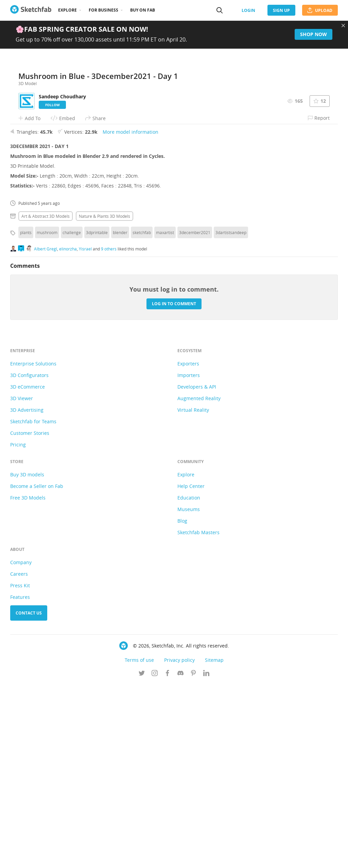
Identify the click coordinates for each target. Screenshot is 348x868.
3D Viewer (22, 582)
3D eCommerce (28, 570)
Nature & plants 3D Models (105, 400)
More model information (130, 316)
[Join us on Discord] (180, 857)
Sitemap (214, 844)
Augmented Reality (199, 582)
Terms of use (139, 844)
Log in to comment (174, 487)
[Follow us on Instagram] (155, 857)
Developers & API (197, 570)
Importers (189, 559)
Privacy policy (179, 844)
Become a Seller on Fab (37, 670)
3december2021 (195, 416)
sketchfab (142, 416)
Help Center (191, 670)
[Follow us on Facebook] (168, 857)
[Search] (220, 10)
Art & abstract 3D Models (46, 400)
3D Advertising (27, 594)
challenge (72, 416)
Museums (189, 693)
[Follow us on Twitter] (142, 857)
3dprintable (97, 416)
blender (120, 416)
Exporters (188, 547)
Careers (19, 758)
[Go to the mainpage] (31, 10)
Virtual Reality (193, 594)
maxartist (165, 416)
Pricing (18, 628)
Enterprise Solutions (33, 547)
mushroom (47, 416)
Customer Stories (30, 617)
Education (189, 681)
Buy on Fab (143, 10)
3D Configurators (29, 559)
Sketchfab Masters (198, 716)
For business (103, 10)
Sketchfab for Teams (33, 605)
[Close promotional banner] (343, 26)
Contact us (29, 797)
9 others (109, 432)
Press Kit (20, 769)
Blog (182, 705)
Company (21, 746)
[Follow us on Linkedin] (206, 857)
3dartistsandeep (231, 416)
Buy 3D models (27, 658)
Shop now (314, 34)
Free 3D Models (28, 681)
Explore (67, 10)
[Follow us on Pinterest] (193, 857)
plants (26, 416)
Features (20, 781)
